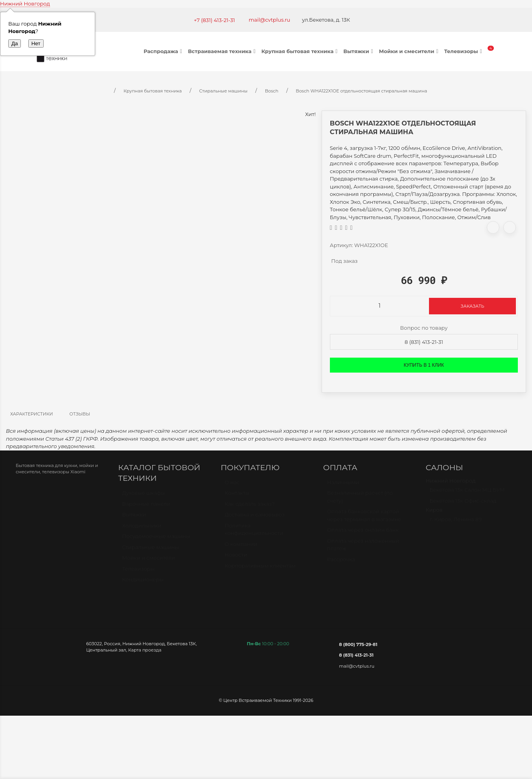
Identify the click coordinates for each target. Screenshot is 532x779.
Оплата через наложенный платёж (363, 548)
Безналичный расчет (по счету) (360, 500)
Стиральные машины (151, 551)
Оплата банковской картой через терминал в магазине (364, 519)
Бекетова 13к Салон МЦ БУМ (467, 493)
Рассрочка (341, 563)
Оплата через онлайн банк (363, 533)
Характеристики (32, 414)
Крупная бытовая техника (301, 51)
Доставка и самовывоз (255, 518)
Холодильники (142, 529)
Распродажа (164, 51)
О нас (232, 486)
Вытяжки (359, 51)
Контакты (237, 497)
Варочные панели (146, 508)
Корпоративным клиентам (260, 569)
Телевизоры (464, 51)
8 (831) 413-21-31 (424, 342)
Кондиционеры (143, 583)
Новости (236, 558)
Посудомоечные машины (156, 540)
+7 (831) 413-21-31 (214, 20)
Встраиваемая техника (223, 51)
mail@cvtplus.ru (270, 20)
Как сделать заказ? (249, 508)
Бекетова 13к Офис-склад (463, 504)
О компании (241, 548)
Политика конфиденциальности (254, 533)
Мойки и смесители (410, 51)
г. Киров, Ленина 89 (456, 523)
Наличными (343, 486)
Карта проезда (145, 650)
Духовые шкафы (144, 497)
